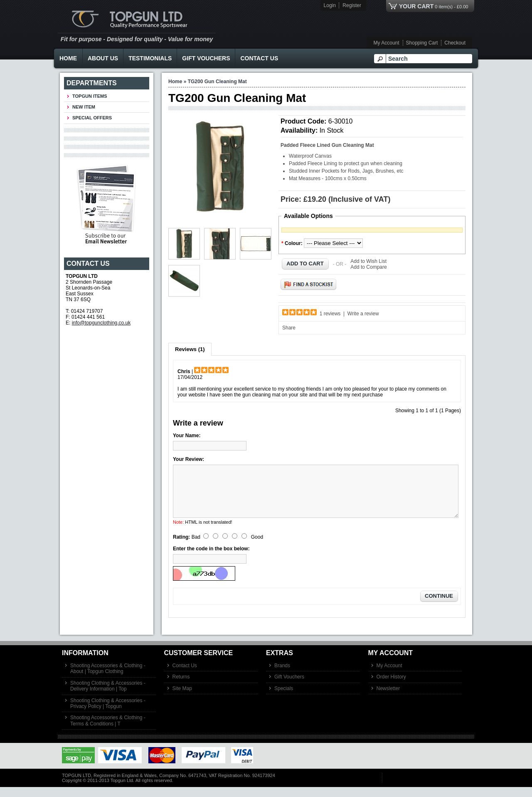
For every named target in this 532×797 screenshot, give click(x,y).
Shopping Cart (422, 43)
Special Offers (92, 118)
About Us (103, 58)
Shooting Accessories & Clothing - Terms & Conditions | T (108, 730)
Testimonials (150, 58)
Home (68, 58)
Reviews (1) (190, 349)
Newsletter (388, 698)
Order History (391, 687)
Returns (181, 687)
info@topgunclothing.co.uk (101, 323)
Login (330, 5)
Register (352, 5)
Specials (284, 698)
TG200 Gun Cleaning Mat (217, 82)
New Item (84, 107)
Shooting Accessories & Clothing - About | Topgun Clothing (108, 678)
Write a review (363, 314)
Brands (282, 676)
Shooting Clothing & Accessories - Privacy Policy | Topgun (108, 713)
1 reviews (330, 314)
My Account (387, 43)
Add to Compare (368, 267)
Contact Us (259, 58)
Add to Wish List (368, 261)
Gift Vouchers (206, 58)
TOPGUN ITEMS (90, 96)
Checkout (455, 43)
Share (289, 328)
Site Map (182, 698)
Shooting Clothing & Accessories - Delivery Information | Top (108, 696)
